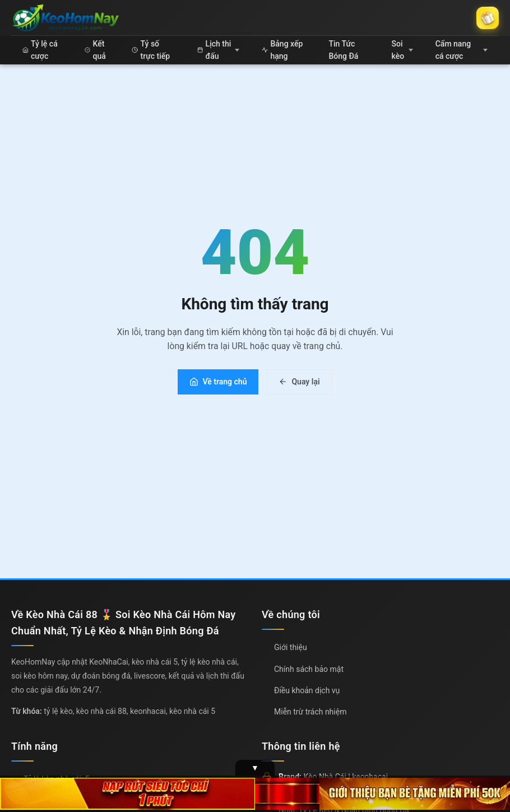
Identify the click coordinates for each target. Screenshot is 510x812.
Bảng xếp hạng (282, 50)
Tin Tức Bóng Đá (344, 50)
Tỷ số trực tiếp (151, 50)
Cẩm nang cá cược (462, 50)
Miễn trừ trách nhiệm (310, 712)
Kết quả (95, 50)
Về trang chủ (218, 382)
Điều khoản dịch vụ (307, 690)
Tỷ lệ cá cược (40, 50)
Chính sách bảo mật (309, 669)
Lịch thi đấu (218, 50)
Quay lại (299, 382)
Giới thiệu (291, 647)
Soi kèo (402, 50)
